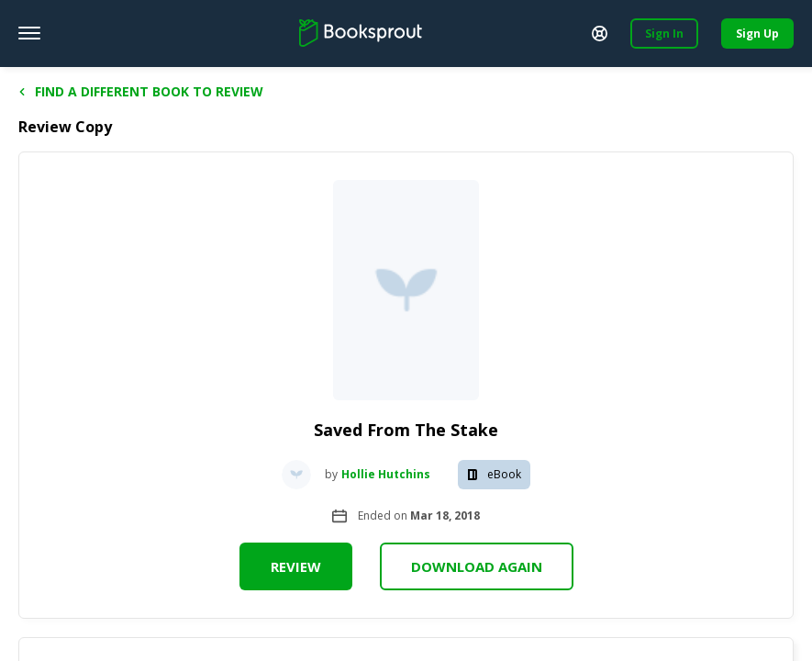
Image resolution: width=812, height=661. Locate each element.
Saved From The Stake (406, 430)
